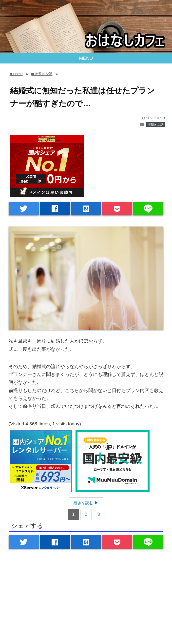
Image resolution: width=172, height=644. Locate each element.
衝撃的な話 (156, 125)
